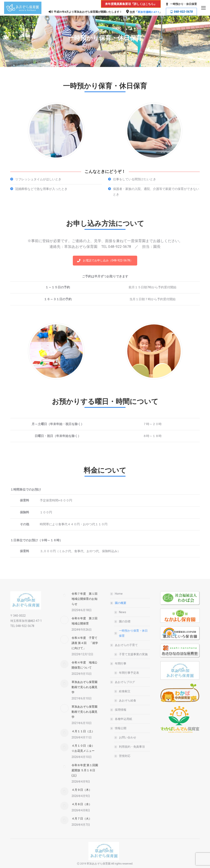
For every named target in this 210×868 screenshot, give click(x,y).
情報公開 (119, 728)
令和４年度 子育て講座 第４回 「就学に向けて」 (85, 643)
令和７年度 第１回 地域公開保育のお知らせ (86, 599)
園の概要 (119, 603)
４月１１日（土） (83, 731)
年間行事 (119, 663)
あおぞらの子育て (124, 645)
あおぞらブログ (123, 682)
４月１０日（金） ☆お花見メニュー (84, 748)
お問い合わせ (128, 737)
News (123, 612)
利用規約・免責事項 (132, 747)
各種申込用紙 (123, 719)
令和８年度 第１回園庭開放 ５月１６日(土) (85, 770)
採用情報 (121, 710)
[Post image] (64, 595)
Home (119, 594)
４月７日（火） (82, 819)
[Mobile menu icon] (203, 8)
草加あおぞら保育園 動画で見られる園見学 (86, 687)
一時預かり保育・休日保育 (133, 633)
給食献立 (125, 691)
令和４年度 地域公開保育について (84, 665)
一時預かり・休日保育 (181, 4)
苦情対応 (125, 756)
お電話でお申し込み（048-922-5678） (105, 260)
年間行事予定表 (129, 673)
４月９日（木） (82, 790)
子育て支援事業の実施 (133, 654)
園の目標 (125, 621)
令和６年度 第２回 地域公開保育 (86, 621)
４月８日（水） (82, 804)
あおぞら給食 (128, 700)
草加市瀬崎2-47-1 (148, 12)
